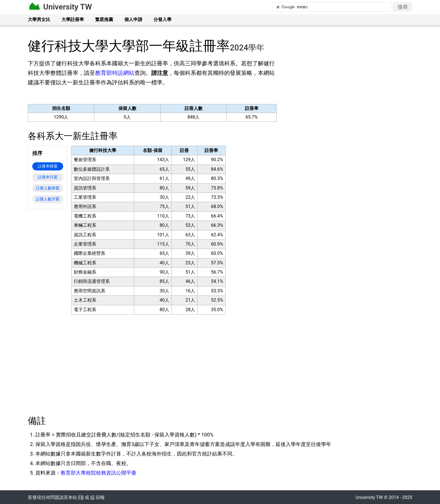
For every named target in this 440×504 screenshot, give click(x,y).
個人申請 (133, 19)
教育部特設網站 (115, 73)
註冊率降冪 (48, 166)
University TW (68, 7)
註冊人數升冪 (48, 199)
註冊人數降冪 (48, 188)
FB (81, 497)
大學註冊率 (73, 19)
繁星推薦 (104, 19)
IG (92, 497)
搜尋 (403, 7)
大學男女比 (39, 19)
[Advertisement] (347, 105)
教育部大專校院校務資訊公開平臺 (98, 473)
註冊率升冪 (48, 177)
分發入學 (162, 19)
